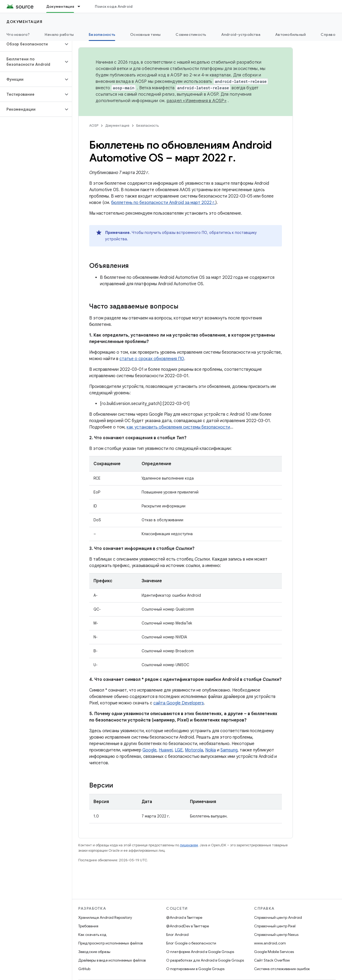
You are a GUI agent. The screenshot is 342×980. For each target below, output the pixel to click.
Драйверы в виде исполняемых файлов (112, 960)
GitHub (84, 969)
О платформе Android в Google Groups (200, 952)
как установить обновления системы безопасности (178, 427)
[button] (32, 44)
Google (149, 750)
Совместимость (191, 34)
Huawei (166, 750)
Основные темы (145, 34)
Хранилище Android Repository (105, 917)
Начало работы (59, 34)
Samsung (229, 750)
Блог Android (177, 935)
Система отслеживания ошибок (282, 969)
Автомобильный (290, 34)
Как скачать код (92, 935)
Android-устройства (241, 34)
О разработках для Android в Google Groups (205, 960)
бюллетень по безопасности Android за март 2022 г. (163, 203)
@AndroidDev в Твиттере (188, 926)
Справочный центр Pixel (275, 926)
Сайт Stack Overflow (272, 960)
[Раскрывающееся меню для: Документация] (81, 6)
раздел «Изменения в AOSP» (197, 101)
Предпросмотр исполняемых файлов (110, 943)
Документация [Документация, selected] (60, 6)
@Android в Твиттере (184, 917)
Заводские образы (94, 952)
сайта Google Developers (179, 703)
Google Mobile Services (274, 952)
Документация (24, 22)
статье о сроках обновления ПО (152, 359)
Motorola (194, 750)
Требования (88, 926)
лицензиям (189, 845)
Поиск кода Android (114, 6)
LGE (179, 750)
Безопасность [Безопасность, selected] (102, 34)
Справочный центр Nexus (276, 935)
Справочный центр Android (278, 917)
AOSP (94, 126)
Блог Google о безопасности (191, 943)
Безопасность (147, 126)
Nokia (211, 750)
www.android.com (270, 943)
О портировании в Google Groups (195, 969)
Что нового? (18, 34)
